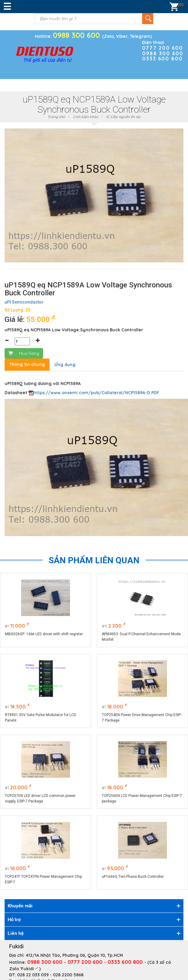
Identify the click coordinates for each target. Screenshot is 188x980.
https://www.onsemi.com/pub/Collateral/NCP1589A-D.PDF (96, 393)
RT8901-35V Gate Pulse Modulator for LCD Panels (41, 718)
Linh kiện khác (86, 117)
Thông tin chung (27, 364)
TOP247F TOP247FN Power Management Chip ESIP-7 (43, 879)
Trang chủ (56, 117)
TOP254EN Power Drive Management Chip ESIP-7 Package (142, 718)
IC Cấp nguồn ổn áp (123, 117)
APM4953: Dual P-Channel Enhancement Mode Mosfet (142, 637)
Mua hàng (24, 353)
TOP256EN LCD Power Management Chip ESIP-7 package (142, 798)
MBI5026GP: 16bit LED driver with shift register (44, 634)
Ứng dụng (65, 365)
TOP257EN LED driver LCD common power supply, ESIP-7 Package (40, 798)
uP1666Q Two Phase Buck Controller (133, 877)
